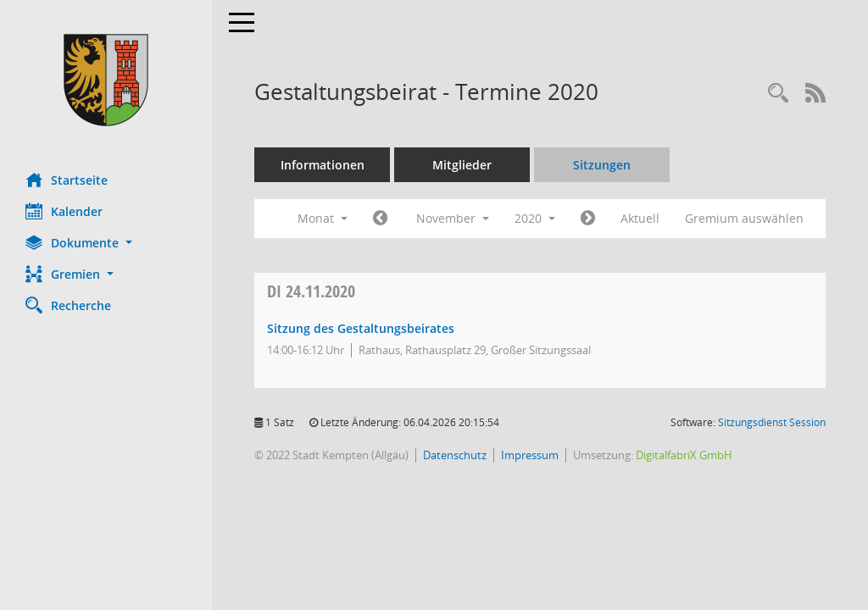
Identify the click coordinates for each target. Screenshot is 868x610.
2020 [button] (535, 218)
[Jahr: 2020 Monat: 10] (380, 219)
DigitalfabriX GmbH (684, 455)
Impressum (530, 455)
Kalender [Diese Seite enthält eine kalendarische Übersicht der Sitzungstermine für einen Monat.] (64, 211)
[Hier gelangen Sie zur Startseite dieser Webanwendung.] (106, 80)
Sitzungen (602, 165)
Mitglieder (462, 165)
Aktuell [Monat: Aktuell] (640, 218)
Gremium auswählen (744, 218)
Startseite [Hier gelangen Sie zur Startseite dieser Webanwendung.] (67, 180)
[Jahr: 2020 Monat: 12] (588, 219)
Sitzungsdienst (772, 422)
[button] (106, 243)
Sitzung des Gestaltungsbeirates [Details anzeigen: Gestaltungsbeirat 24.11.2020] (361, 328)
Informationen (323, 165)
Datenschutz (455, 455)
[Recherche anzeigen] (778, 94)
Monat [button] (323, 218)
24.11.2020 (311, 291)
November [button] (453, 218)
